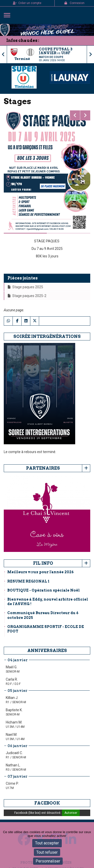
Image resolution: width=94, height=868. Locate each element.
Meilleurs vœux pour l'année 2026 (40, 572)
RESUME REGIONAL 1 (28, 581)
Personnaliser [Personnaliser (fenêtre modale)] (48, 861)
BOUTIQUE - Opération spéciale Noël (43, 590)
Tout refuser (47, 852)
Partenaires (43, 468)
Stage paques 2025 (25, 287)
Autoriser (71, 813)
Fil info (43, 563)
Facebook (47, 803)
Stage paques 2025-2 (27, 296)
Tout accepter (47, 843)
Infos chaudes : (23, 41)
